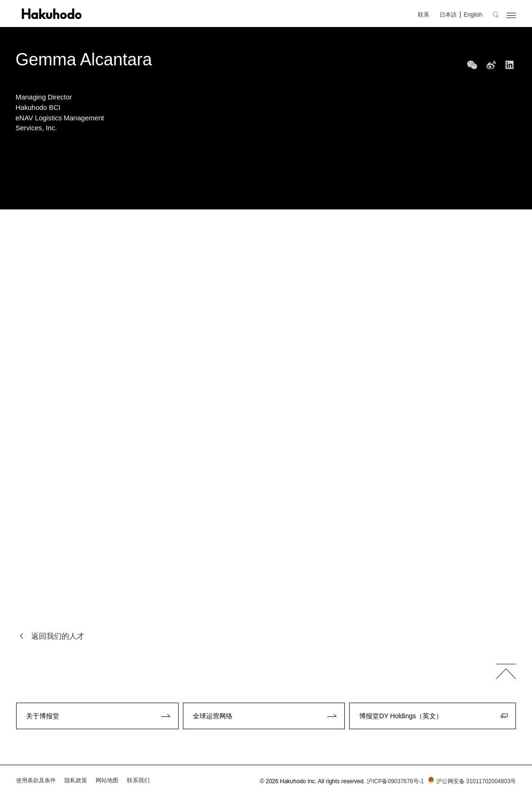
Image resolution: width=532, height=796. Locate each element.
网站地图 (107, 780)
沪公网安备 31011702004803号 (471, 781)
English (473, 15)
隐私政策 (76, 780)
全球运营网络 (213, 716)
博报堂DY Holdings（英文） (401, 716)
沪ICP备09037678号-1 (395, 781)
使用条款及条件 (36, 780)
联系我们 (138, 780)
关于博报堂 (43, 716)
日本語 (448, 15)
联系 (424, 15)
